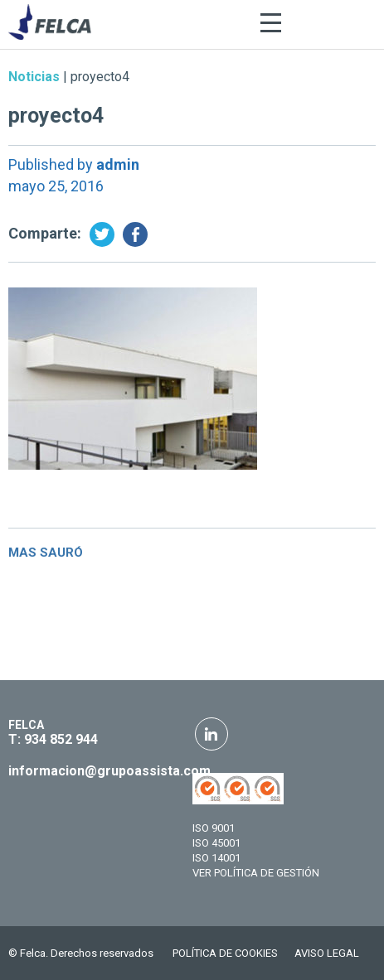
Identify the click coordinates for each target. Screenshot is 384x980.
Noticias (34, 77)
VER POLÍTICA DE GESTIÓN (256, 873)
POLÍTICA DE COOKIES (225, 953)
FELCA (26, 725)
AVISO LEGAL (327, 953)
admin (118, 164)
